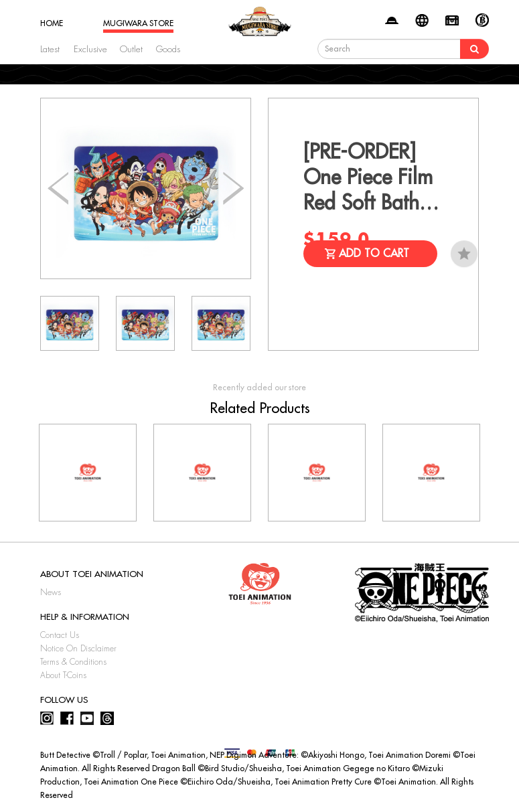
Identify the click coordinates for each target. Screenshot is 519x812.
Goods (168, 49)
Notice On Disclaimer (78, 649)
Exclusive (90, 49)
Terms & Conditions (73, 662)
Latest (50, 49)
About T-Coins (63, 675)
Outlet (131, 49)
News (51, 592)
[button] (233, 189)
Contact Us (60, 635)
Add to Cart (374, 254)
